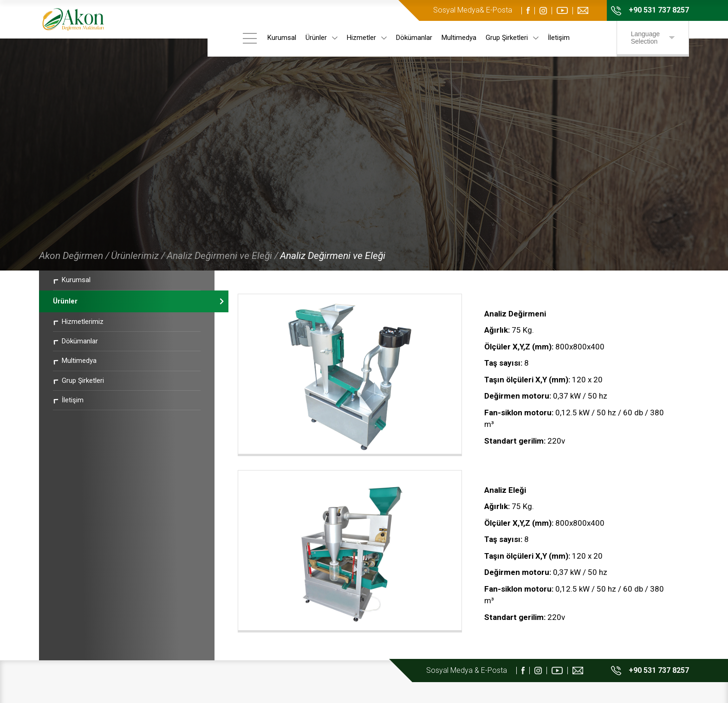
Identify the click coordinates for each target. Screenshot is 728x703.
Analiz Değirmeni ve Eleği (333, 274)
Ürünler (323, 38)
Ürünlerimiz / (138, 274)
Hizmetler (368, 38)
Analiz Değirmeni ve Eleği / (222, 274)
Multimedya (460, 38)
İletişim (560, 38)
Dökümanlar (416, 38)
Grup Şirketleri (513, 38)
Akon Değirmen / (74, 274)
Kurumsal (283, 38)
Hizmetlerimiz (78, 339)
